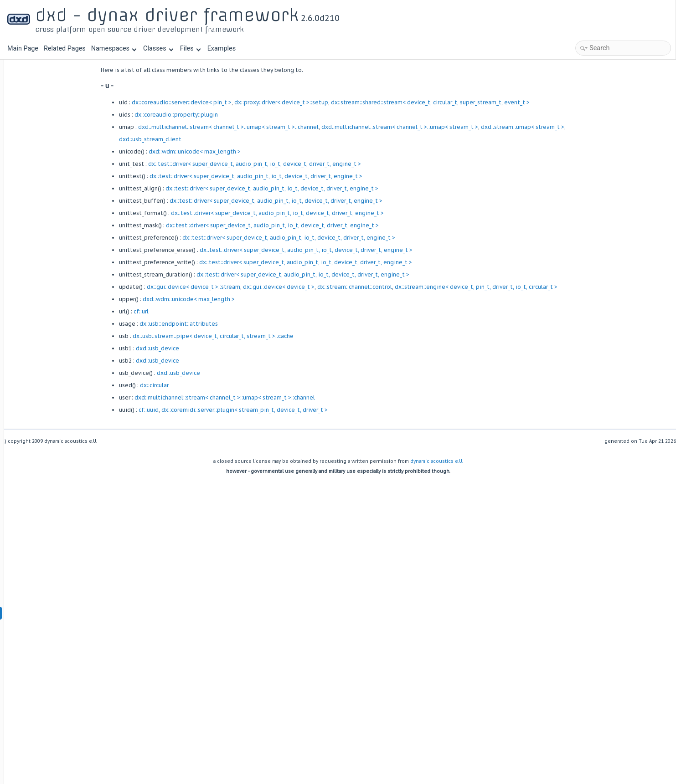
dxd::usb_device (214, 348)
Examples (222, 49)
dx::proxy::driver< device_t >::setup (338, 102)
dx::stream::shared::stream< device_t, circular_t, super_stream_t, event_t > (487, 102)
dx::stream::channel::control (411, 287)
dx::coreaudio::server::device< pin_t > (238, 102)
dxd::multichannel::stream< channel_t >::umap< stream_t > (456, 127)
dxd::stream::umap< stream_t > (579, 127)
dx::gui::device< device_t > (335, 287)
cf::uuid (205, 410)
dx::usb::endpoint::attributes (235, 324)
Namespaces (114, 49)
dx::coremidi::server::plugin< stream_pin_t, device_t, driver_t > (301, 410)
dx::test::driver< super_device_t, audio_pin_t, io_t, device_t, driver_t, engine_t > (311, 164)
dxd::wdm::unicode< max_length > (251, 151)
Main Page (23, 49)
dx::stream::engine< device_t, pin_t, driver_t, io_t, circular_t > (533, 287)
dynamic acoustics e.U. (437, 461)
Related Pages (65, 49)
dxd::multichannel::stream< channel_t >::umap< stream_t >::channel (285, 127)
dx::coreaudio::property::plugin (233, 115)
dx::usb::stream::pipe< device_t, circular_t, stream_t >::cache (270, 336)
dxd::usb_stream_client (207, 139)
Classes (158, 49)
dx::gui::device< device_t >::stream (250, 287)
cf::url (198, 311)
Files (190, 49)
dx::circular (211, 385)
